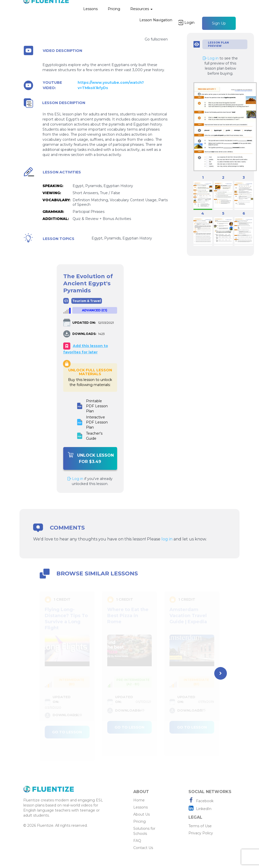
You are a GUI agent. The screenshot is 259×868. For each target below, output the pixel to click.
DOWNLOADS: (84, 334)
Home (139, 800)
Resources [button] (141, 9)
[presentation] (221, 673)
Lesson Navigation (156, 20)
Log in (75, 479)
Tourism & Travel (87, 301)
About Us (142, 814)
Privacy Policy (201, 833)
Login (187, 23)
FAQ (137, 841)
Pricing (114, 9)
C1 (66, 301)
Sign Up (219, 23)
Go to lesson (67, 732)
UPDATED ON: (84, 323)
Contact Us (143, 848)
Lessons (90, 9)
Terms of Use (200, 826)
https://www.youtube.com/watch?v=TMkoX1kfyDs (111, 85)
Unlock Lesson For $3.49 (91, 458)
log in (167, 539)
